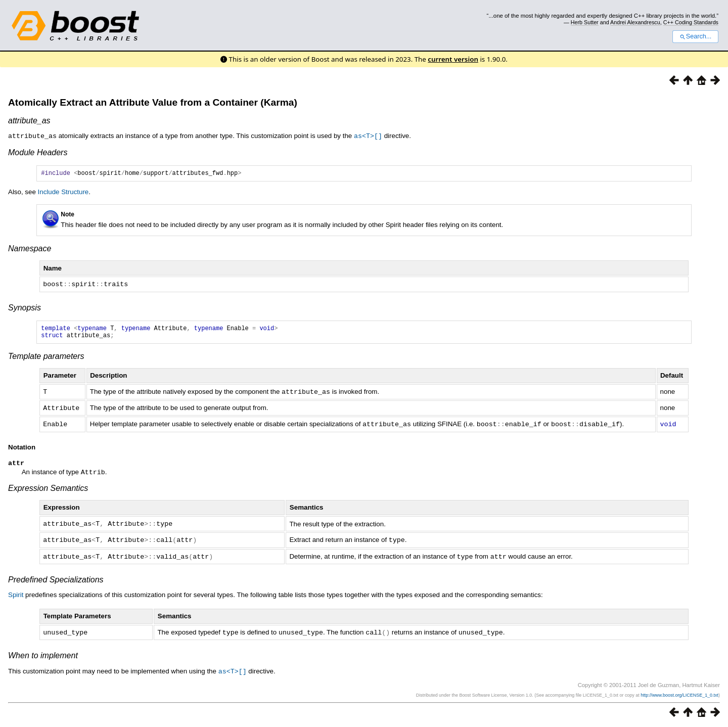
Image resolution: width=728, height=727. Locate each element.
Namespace (30, 249)
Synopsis (25, 308)
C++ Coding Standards (691, 22)
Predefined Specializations (56, 581)
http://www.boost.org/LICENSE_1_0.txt (679, 695)
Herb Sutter (585, 22)
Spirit (16, 596)
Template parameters (46, 360)
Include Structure (63, 193)
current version (453, 59)
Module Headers (38, 152)
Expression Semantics (48, 491)
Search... (695, 36)
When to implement (43, 656)
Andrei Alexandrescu (635, 22)
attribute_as (29, 121)
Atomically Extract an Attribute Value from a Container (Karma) (153, 102)
